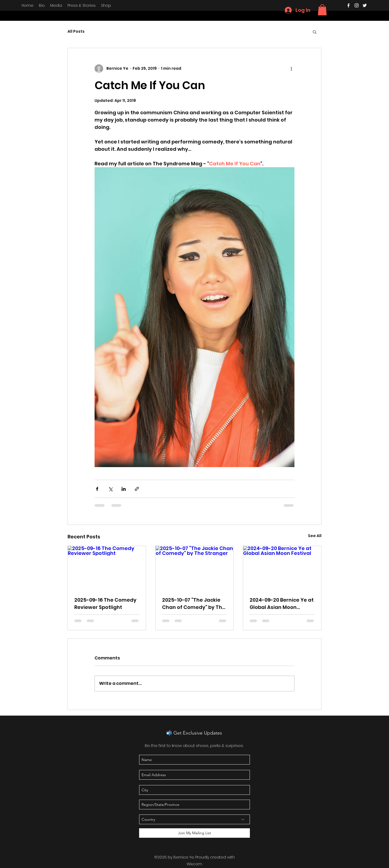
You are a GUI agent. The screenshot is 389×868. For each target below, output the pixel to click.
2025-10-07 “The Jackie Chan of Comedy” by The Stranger (194, 604)
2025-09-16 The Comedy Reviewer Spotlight (105, 604)
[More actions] (291, 69)
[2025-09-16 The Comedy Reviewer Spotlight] (107, 568)
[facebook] (348, 5)
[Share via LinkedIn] (124, 489)
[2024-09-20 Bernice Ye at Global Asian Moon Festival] (282, 568)
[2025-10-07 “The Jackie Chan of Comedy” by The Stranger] (195, 568)
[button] (322, 10)
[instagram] (357, 5)
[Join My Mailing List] (194, 833)
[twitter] (365, 5)
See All (315, 536)
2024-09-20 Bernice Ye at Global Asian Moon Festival (282, 604)
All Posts (76, 31)
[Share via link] (137, 489)
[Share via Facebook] (97, 489)
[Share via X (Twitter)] (110, 489)
